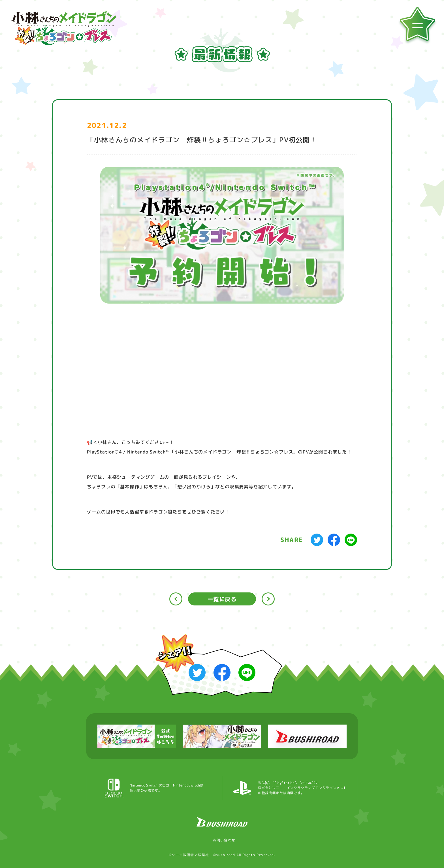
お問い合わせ (222, 840)
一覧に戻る (222, 599)
